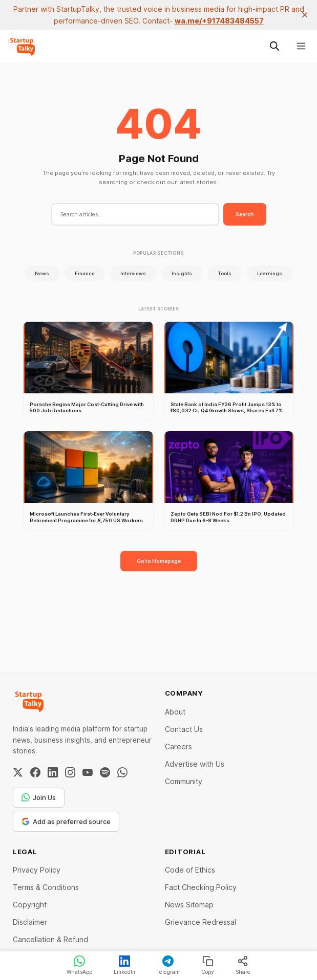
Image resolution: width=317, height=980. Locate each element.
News (42, 273)
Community (184, 781)
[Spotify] (105, 772)
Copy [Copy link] (208, 965)
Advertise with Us (195, 764)
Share (243, 965)
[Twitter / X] (18, 772)
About (175, 712)
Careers (178, 747)
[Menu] (301, 46)
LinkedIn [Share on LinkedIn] (124, 965)
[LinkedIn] (53, 772)
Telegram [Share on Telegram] (168, 965)
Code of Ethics (190, 870)
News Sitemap (189, 905)
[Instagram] (70, 772)
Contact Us (184, 729)
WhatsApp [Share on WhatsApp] (79, 965)
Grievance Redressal (200, 922)
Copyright (30, 905)
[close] (305, 15)
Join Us (39, 797)
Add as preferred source (66, 821)
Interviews (133, 273)
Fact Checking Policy (201, 887)
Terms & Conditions (46, 887)
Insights (182, 273)
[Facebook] (35, 772)
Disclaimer (30, 922)
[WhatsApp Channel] (122, 772)
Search (245, 214)
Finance (85, 273)
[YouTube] (88, 772)
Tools (225, 273)
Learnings (270, 273)
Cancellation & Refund (50, 939)
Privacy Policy (37, 870)
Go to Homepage (159, 561)
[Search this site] (274, 46)
